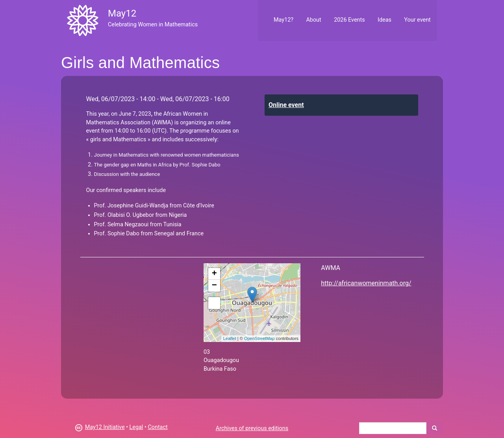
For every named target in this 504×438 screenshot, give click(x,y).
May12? (283, 20)
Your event (417, 20)
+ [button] (214, 274)
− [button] (214, 286)
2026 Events (349, 20)
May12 (122, 13)
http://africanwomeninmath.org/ (366, 283)
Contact (157, 427)
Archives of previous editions (252, 428)
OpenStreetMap (259, 338)
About (313, 20)
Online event (286, 105)
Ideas (384, 20)
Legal (136, 427)
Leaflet (230, 338)
